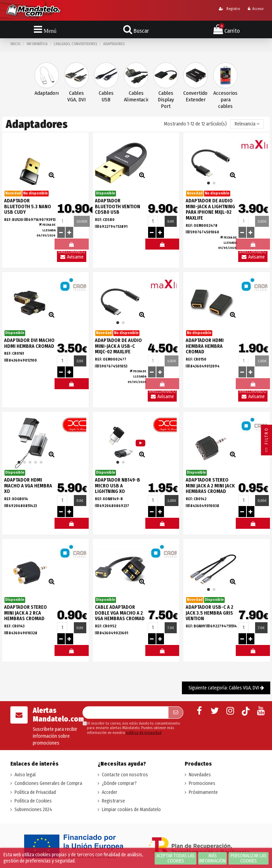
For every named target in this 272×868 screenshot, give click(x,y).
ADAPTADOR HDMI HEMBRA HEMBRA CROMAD (205, 346)
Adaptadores (47, 93)
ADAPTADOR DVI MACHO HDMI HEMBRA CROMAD (29, 343)
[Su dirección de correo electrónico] (125, 713)
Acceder (110, 792)
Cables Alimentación (136, 96)
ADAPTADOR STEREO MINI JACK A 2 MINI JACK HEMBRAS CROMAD (210, 486)
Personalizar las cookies (249, 858)
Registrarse (113, 801)
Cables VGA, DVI (76, 96)
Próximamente (203, 792)
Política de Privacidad (35, 792)
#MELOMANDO (162, 246)
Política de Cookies (33, 801)
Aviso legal (25, 775)
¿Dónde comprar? (119, 783)
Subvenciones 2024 (33, 810)
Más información (212, 858)
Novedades (200, 775)
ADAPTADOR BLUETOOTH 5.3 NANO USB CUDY (28, 207)
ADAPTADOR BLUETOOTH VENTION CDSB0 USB (118, 207)
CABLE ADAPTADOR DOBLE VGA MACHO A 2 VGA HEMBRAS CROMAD (120, 613)
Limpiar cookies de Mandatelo (131, 810)
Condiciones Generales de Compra (48, 783)
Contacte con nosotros (125, 775)
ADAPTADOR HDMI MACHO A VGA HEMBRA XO (28, 486)
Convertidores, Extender (196, 96)
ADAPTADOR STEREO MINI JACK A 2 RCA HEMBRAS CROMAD (26, 613)
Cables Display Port (166, 100)
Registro (229, 9)
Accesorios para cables (225, 100)
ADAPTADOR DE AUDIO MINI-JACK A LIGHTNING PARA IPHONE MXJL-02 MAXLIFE (210, 209)
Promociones (202, 783)
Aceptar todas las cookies (176, 858)
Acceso (256, 9)
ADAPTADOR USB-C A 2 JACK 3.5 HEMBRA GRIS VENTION (210, 613)
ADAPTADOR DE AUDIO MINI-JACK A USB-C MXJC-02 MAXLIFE (118, 346)
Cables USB (106, 96)
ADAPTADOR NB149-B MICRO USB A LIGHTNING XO (118, 486)
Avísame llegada (72, 258)
